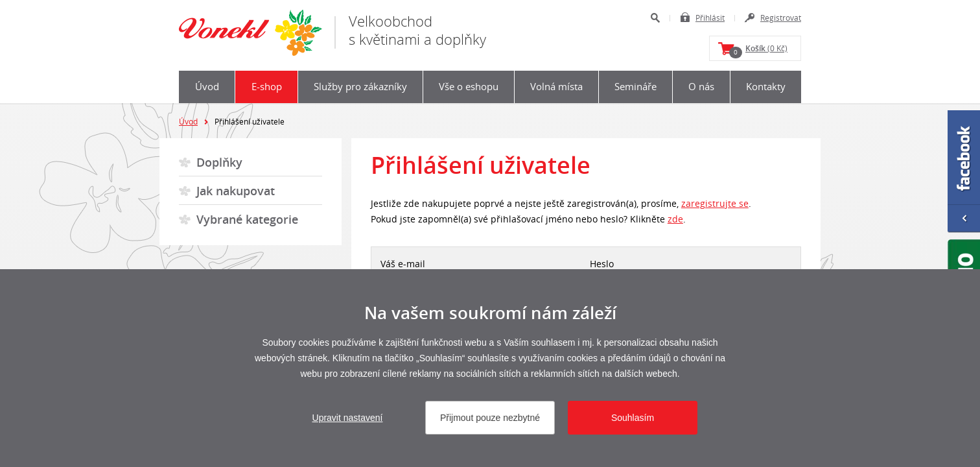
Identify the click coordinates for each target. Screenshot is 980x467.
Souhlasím (633, 418)
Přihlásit (710, 18)
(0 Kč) (758, 51)
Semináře (636, 86)
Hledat (655, 18)
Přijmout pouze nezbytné (490, 418)
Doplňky (219, 162)
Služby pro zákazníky (360, 86)
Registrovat (781, 18)
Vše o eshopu (469, 86)
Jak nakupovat (236, 191)
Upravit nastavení (348, 418)
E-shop (267, 86)
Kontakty (766, 86)
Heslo (602, 264)
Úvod (207, 86)
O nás (701, 86)
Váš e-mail (403, 264)
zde (675, 219)
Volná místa (556, 86)
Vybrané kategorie (247, 219)
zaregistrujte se (715, 203)
